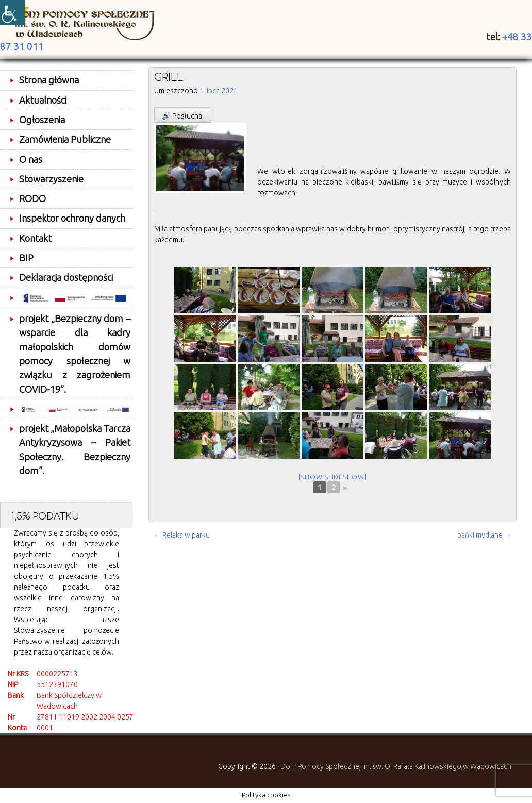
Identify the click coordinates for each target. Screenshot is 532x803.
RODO (32, 198)
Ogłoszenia (42, 120)
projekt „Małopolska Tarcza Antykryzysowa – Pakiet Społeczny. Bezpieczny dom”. (75, 449)
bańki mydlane (484, 535)
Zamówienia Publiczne (65, 139)
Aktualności (43, 100)
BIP (26, 258)
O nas (31, 159)
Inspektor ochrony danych (72, 218)
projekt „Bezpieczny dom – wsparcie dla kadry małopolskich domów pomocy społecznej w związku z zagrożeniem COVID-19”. (75, 354)
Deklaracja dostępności (66, 277)
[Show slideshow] (333, 477)
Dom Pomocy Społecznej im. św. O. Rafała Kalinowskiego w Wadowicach (396, 766)
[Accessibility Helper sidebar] (12, 12)
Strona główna (49, 80)
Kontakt (35, 238)
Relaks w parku (182, 535)
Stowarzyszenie (51, 179)
